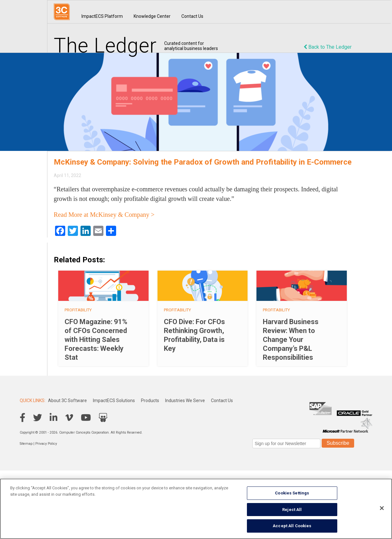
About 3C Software (67, 401)
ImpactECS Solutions (114, 401)
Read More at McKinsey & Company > (104, 215)
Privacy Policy (46, 444)
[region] (196, 509)
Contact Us (192, 16)
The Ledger (105, 46)
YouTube (86, 418)
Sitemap (26, 444)
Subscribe (338, 443)
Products (150, 401)
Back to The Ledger (328, 47)
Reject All (292, 510)
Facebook (23, 418)
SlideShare (103, 418)
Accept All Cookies (292, 526)
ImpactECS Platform (102, 16)
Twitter (38, 418)
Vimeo (69, 418)
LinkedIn (54, 418)
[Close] (382, 508)
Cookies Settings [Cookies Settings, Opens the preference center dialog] (292, 493)
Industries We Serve (185, 401)
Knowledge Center (152, 16)
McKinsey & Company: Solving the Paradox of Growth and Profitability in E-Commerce (203, 162)
